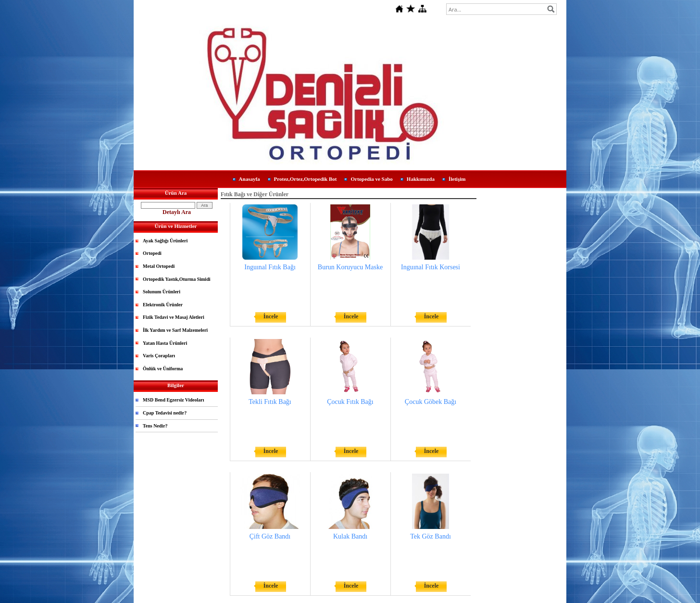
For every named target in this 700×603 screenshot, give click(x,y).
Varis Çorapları (159, 356)
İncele (271, 316)
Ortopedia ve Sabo (371, 179)
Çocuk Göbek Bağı (431, 402)
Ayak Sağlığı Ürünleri (165, 241)
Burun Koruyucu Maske (350, 267)
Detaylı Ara (177, 212)
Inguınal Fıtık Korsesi (431, 267)
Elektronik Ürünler (163, 305)
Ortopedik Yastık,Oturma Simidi (176, 279)
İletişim (457, 179)
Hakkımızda (421, 179)
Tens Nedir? (155, 426)
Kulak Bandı (350, 536)
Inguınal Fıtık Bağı (270, 267)
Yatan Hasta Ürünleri (165, 343)
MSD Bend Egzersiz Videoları (174, 400)
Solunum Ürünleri (162, 292)
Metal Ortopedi (159, 266)
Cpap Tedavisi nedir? (165, 413)
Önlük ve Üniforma (163, 369)
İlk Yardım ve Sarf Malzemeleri (175, 330)
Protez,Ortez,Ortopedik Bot (306, 179)
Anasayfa (250, 179)
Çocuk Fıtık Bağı (350, 402)
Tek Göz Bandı (431, 536)
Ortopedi (152, 253)
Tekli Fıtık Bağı (270, 402)
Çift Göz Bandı (270, 536)
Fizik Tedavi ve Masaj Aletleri (174, 317)
